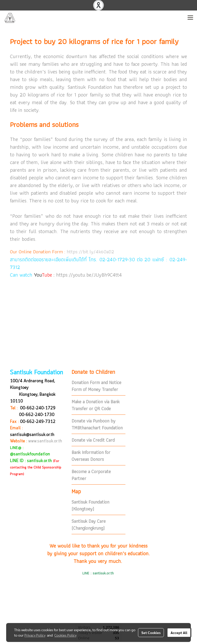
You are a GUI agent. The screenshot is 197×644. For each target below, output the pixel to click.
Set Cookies (151, 632)
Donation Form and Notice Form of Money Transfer (96, 386)
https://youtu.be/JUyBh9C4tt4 (89, 275)
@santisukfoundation (30, 454)
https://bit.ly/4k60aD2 (90, 252)
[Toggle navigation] (190, 18)
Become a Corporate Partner (91, 475)
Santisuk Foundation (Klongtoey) (90, 505)
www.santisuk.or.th (45, 441)
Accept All (179, 632)
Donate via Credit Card (93, 440)
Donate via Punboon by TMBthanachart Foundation (97, 424)
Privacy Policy (35, 635)
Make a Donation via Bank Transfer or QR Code (96, 405)
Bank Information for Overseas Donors (91, 456)
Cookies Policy (65, 635)
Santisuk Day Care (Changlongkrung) (89, 525)
